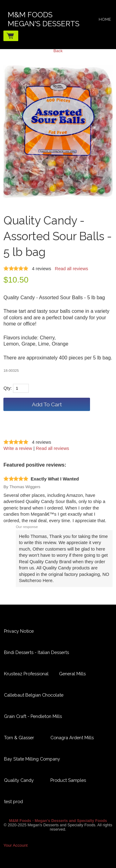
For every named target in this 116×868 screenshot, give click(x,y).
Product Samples (68, 780)
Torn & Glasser (19, 738)
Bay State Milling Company (32, 759)
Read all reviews (71, 269)
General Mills (72, 674)
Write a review (18, 448)
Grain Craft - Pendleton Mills (33, 716)
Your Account (15, 845)
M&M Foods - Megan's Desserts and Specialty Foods (58, 821)
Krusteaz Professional (26, 674)
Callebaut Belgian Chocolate (34, 695)
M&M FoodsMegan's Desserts (44, 19)
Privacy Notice (19, 631)
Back (58, 51)
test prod (13, 801)
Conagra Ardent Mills (72, 738)
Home (105, 19)
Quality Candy (19, 780)
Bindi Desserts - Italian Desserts (37, 652)
